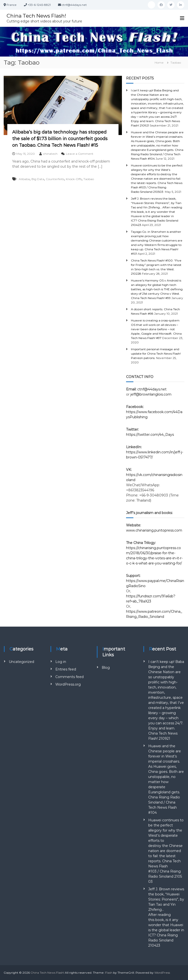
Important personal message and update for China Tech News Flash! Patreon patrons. (156, 354)
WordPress (162, 973)
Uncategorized (21, 662)
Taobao (89, 179)
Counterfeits (55, 179)
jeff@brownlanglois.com (151, 394)
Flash (109, 973)
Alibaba (24, 179)
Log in (61, 662)
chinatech (50, 154)
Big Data (38, 179)
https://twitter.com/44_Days (150, 435)
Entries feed (66, 669)
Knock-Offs (74, 179)
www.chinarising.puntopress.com (154, 530)
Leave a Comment (80, 154)
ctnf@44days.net (152, 389)
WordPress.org (68, 684)
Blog (106, 668)
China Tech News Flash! (39, 16)
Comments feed (69, 677)
